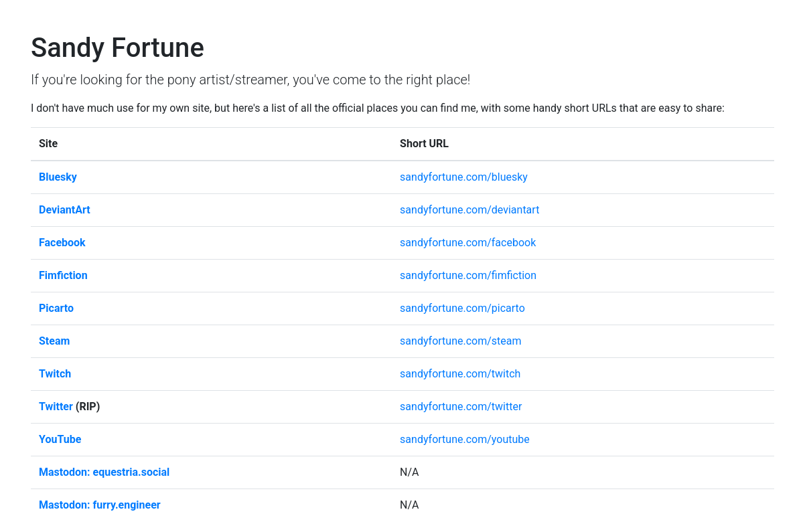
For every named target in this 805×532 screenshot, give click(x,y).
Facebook (62, 243)
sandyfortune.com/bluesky (464, 177)
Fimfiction (63, 275)
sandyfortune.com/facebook (468, 243)
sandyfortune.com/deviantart (469, 210)
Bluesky (58, 177)
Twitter (56, 407)
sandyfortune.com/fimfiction (468, 275)
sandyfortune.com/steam (460, 341)
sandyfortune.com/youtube (465, 439)
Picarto (56, 308)
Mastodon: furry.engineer (100, 505)
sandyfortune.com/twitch (460, 374)
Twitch (55, 374)
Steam (54, 341)
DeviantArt (65, 210)
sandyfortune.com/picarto (462, 308)
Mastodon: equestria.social (104, 472)
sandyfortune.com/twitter (461, 407)
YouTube (60, 439)
